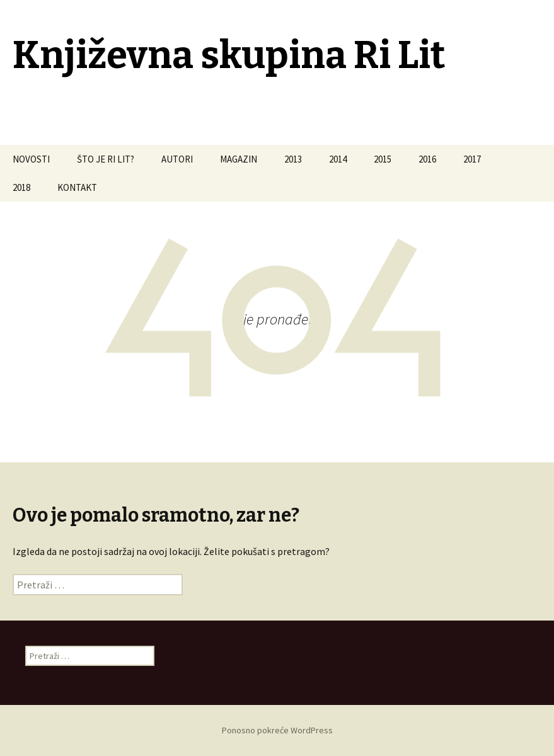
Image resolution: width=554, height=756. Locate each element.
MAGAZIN (239, 159)
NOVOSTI (31, 159)
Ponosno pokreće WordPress (277, 730)
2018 (21, 187)
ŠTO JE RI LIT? (106, 159)
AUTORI (177, 159)
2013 (293, 159)
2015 (383, 159)
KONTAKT (77, 187)
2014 (338, 159)
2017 (472, 159)
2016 (427, 159)
